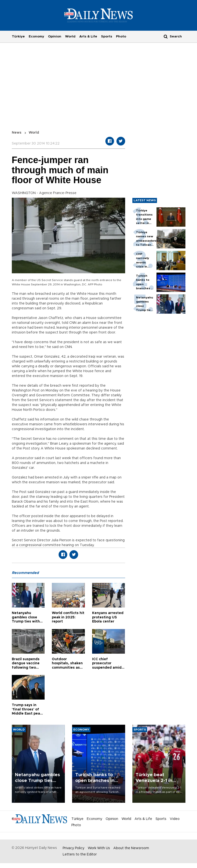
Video (175, 819)
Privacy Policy (74, 848)
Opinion (55, 36)
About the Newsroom (131, 848)
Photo (121, 36)
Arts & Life (88, 36)
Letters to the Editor (80, 854)
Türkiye (18, 36)
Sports (107, 36)
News (17, 133)
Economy (36, 36)
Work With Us (99, 848)
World (70, 36)
